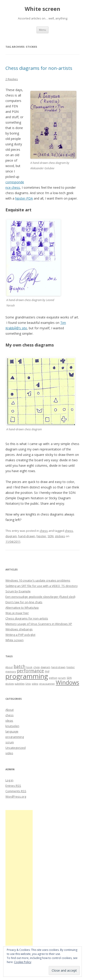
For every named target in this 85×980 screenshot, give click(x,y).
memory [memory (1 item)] (11, 671)
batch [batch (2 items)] (19, 667)
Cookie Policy (23, 962)
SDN (51, 536)
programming (15, 737)
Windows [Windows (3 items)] (67, 682)
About (10, 710)
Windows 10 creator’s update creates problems (38, 580)
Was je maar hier (17, 613)
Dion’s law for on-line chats (24, 602)
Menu (42, 30)
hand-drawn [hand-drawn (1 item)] (58, 667)
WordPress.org (16, 796)
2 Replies (12, 79)
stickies (60, 536)
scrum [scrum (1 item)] (62, 678)
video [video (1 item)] (35, 684)
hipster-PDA (24, 198)
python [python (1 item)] (53, 678)
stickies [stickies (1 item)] (10, 684)
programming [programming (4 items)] (27, 676)
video (9, 753)
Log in (9, 780)
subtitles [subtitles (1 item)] (20, 684)
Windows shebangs (19, 629)
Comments (16, 791)
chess (44, 531)
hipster (41, 536)
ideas (9, 721)
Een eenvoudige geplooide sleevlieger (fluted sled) (40, 597)
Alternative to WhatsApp (22, 608)
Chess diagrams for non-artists (39, 68)
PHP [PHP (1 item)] (47, 671)
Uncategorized (16, 748)
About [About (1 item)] (9, 667)
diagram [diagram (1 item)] (45, 667)
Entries (13, 786)
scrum (10, 742)
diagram (11, 536)
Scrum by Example (18, 591)
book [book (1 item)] (29, 667)
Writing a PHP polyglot (20, 635)
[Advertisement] (19, 878)
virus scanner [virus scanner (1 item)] (47, 684)
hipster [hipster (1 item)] (71, 667)
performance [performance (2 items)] (30, 671)
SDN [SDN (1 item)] (69, 678)
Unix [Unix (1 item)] (28, 684)
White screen (42, 9)
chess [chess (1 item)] (36, 667)
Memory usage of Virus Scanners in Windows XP (39, 624)
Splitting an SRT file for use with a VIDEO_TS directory (42, 586)
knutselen (12, 726)
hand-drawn (27, 536)
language (12, 731)
